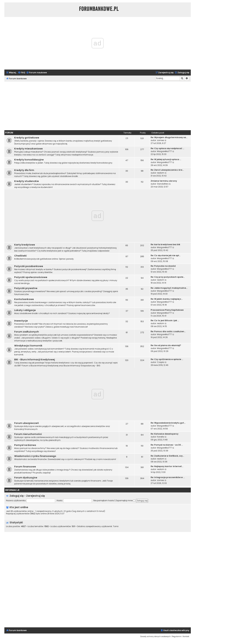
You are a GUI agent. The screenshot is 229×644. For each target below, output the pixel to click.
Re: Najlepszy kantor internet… (167, 466)
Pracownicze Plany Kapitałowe (167, 310)
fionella (161, 437)
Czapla (161, 362)
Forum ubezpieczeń (27, 423)
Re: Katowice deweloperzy (165, 434)
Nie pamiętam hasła (104, 500)
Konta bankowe (24, 299)
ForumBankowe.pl (99, 9)
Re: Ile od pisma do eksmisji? (166, 345)
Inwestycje (21, 321)
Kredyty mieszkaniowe (28, 149)
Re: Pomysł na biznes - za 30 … (167, 445)
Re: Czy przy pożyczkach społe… (168, 277)
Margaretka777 (164, 151)
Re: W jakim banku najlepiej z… (167, 299)
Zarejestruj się (36, 496)
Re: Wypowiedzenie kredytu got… (168, 423)
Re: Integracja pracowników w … (168, 477)
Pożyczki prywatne (26, 288)
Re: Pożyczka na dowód (163, 266)
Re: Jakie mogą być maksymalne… (169, 288)
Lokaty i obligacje (25, 310)
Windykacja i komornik (28, 346)
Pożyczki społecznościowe (31, 277)
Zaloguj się (17, 496)
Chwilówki (20, 256)
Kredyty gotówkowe (27, 138)
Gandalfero (163, 184)
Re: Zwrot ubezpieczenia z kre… (167, 170)
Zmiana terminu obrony (164, 181)
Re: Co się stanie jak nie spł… (166, 255)
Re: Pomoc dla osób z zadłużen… (168, 331)
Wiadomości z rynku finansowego (35, 456)
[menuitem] (22, 73)
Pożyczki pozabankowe (29, 266)
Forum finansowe (25, 467)
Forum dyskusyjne (26, 478)
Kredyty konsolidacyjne (29, 160)
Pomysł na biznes (25, 445)
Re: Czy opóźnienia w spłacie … (167, 359)
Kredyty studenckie (27, 181)
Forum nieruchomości (28, 434)
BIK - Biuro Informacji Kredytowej (35, 360)
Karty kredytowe (25, 245)
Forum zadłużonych (27, 332)
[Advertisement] (98, 106)
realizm (161, 173)
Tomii (116, 526)
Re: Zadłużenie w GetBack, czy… (167, 456)
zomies (161, 140)
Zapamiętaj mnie (125, 500)
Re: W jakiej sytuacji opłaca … (166, 159)
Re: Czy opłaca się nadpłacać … (167, 148)
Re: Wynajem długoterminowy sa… (169, 137)
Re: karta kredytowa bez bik (165, 244)
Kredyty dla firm (24, 170)
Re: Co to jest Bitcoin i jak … (165, 320)
